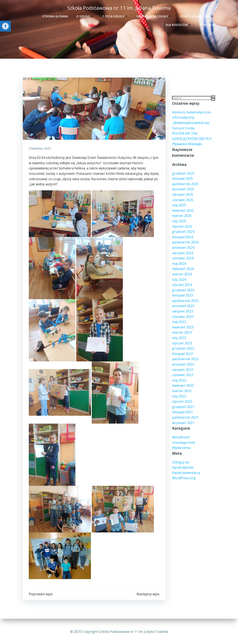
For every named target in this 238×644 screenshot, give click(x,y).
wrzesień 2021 (183, 418)
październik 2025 (185, 180)
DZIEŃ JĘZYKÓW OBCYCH (192, 140)
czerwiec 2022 (183, 371)
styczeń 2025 (182, 222)
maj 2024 (179, 259)
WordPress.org (184, 474)
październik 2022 (185, 355)
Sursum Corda (183, 129)
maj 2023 (179, 317)
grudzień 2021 (183, 402)
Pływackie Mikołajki (187, 145)
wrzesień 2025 (183, 185)
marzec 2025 (182, 211)
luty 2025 (179, 217)
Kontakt (207, 24)
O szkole (85, 16)
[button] (5, 26)
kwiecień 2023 (183, 323)
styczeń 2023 (182, 339)
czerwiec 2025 (183, 195)
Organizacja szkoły (155, 16)
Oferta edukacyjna (197, 16)
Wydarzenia (181, 443)
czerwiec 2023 (183, 312)
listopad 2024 (182, 233)
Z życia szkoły (116, 16)
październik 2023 (185, 296)
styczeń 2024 (182, 280)
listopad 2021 (182, 408)
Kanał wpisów (182, 463)
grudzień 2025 (183, 169)
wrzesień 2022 (183, 360)
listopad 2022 (182, 349)
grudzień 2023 (183, 286)
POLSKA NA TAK (185, 135)
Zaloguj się (180, 458)
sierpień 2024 (182, 248)
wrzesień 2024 (183, 243)
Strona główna (56, 16)
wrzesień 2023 (183, 301)
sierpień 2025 (182, 190)
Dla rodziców (179, 24)
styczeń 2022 (182, 397)
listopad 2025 (182, 174)
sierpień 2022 (182, 365)
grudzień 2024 (183, 227)
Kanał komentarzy (186, 468)
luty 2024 (179, 275)
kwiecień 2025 (183, 206)
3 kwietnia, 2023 (40, 149)
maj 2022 (179, 376)
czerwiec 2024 (183, 254)
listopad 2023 (182, 291)
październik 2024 (185, 238)
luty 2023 (179, 333)
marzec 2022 (182, 386)
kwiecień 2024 (183, 264)
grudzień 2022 (183, 344)
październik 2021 (185, 413)
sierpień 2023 (182, 307)
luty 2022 (179, 392)
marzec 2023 (182, 328)
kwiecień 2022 (183, 381)
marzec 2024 (182, 270)
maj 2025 (179, 201)
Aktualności (181, 433)
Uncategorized (183, 438)
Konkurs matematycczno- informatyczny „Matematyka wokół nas (192, 119)
